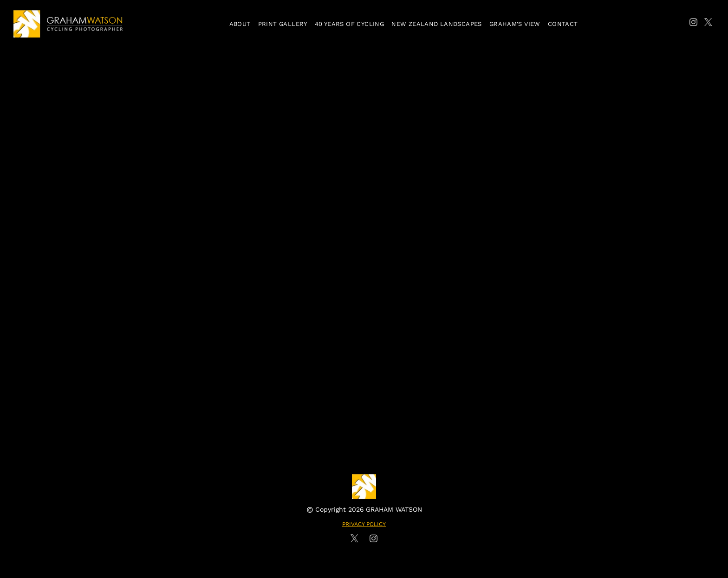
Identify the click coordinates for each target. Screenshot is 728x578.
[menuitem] (240, 24)
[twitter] (708, 24)
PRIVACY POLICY (364, 524)
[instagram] (693, 24)
